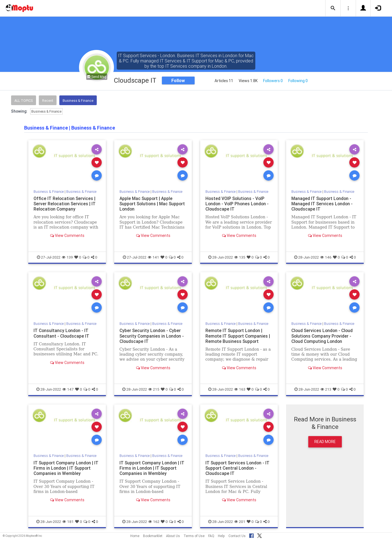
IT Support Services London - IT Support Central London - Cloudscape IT (238, 468)
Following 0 (298, 81)
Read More (325, 442)
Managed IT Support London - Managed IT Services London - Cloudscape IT (323, 204)
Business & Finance (78, 101)
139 (67, 257)
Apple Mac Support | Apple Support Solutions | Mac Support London (147, 204)
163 (240, 389)
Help (221, 536)
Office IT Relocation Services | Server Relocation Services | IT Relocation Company (65, 204)
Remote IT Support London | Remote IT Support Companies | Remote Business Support (238, 336)
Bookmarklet (153, 536)
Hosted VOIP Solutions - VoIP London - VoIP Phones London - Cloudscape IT (238, 204)
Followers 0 (273, 81)
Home (135, 536)
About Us (173, 536)
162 (154, 522)
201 (240, 522)
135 (240, 257)
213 (326, 389)
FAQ (211, 536)
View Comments (67, 236)
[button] (333, 8)
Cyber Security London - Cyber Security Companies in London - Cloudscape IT (152, 336)
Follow (178, 80)
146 (326, 257)
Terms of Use (194, 536)
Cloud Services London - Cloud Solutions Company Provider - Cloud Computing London (323, 336)
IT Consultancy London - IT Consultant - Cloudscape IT (62, 333)
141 (153, 257)
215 (154, 389)
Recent (48, 101)
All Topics (24, 101)
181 (68, 522)
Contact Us (237, 536)
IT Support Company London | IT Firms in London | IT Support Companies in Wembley (67, 468)
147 (68, 389)
